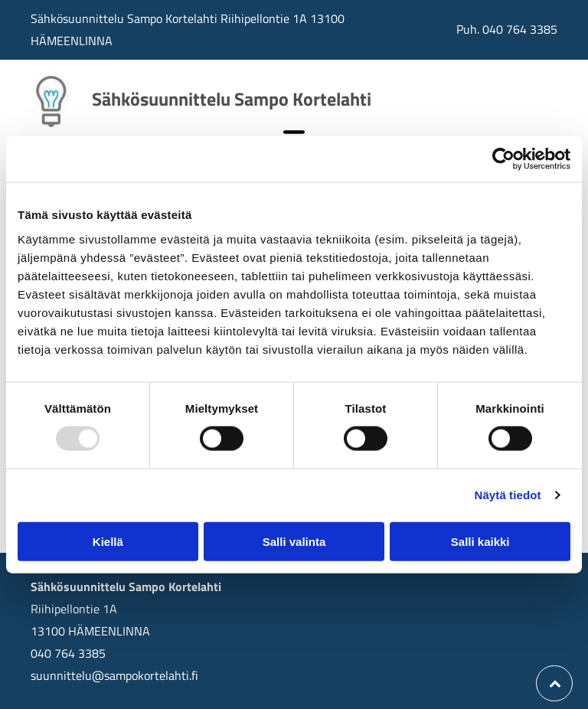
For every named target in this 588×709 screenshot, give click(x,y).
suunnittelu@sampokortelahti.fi (114, 675)
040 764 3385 (520, 29)
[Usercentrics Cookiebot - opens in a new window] (503, 159)
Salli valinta (294, 542)
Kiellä (108, 542)
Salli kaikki (480, 542)
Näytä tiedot (508, 495)
